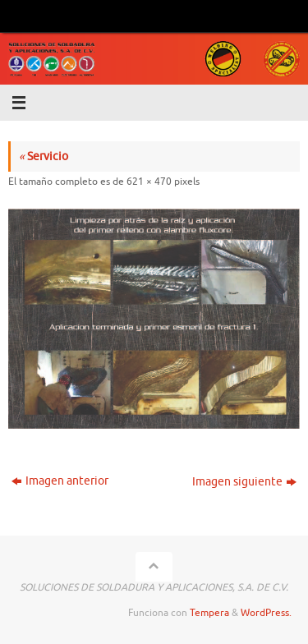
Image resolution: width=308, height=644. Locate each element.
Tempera (209, 613)
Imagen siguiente (244, 482)
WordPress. (266, 613)
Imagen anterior (60, 481)
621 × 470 (149, 182)
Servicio (44, 156)
